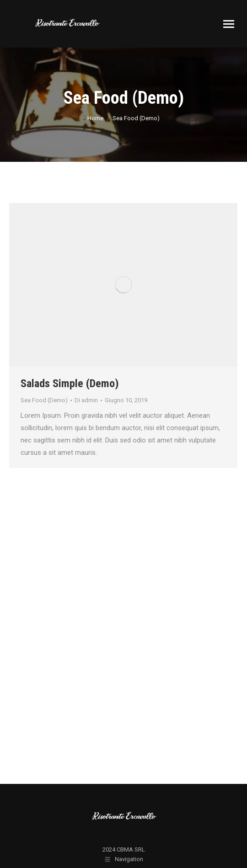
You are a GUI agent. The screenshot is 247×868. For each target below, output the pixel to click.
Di (86, 400)
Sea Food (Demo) (44, 400)
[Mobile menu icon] (229, 24)
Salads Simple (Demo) (70, 383)
